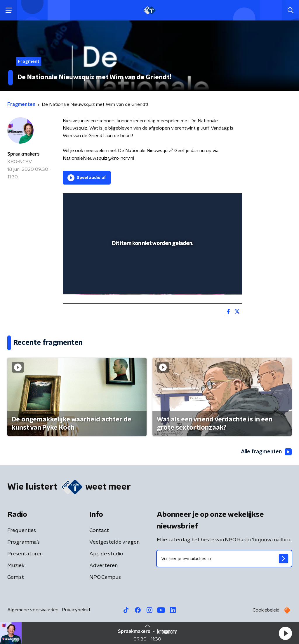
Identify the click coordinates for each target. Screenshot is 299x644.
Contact (99, 531)
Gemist (16, 577)
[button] (285, 633)
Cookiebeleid (266, 610)
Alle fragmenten (266, 452)
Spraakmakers (24, 154)
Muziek (16, 566)
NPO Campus (105, 577)
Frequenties (22, 531)
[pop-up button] (217, 282)
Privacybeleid (76, 610)
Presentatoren (25, 554)
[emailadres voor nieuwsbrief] (224, 559)
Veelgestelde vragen (114, 542)
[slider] (152, 266)
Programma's (24, 542)
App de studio (106, 554)
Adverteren (104, 566)
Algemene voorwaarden (33, 610)
